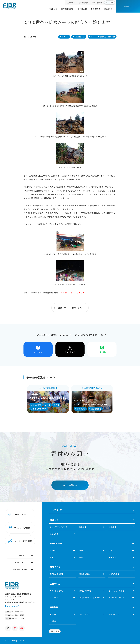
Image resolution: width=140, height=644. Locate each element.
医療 (81, 550)
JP (107, 3)
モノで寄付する (56, 598)
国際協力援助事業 (57, 574)
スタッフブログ (85, 614)
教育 (81, 557)
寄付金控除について (117, 598)
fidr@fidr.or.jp (18, 618)
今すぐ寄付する (70, 485)
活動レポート (114, 614)
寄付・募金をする (57, 591)
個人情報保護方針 (20, 570)
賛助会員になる (85, 591)
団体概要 (83, 527)
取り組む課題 (67, 9)
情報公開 (112, 527)
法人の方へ (71, 3)
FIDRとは (53, 9)
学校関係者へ (84, 3)
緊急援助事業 (85, 574)
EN (112, 3)
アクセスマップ (13, 606)
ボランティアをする (117, 591)
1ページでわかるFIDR (58, 527)
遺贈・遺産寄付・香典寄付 (90, 598)
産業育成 (112, 557)
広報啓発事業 (114, 574)
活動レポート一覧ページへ (70, 308)
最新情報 (108, 9)
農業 (52, 557)
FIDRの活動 (82, 9)
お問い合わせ (97, 3)
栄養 (111, 550)
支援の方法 (95, 9)
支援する (128, 6)
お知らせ (53, 614)
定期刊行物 (54, 534)
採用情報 (53, 621)
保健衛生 (53, 550)
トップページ (56, 510)
